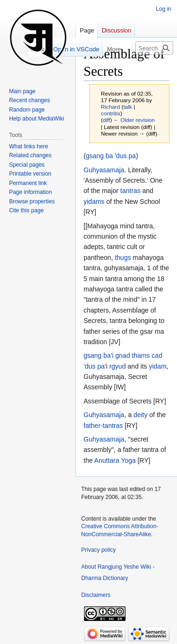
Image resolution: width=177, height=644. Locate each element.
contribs (111, 113)
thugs (123, 258)
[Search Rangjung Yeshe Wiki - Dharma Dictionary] (154, 48)
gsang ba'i (98, 355)
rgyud (117, 366)
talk (127, 107)
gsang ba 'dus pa (111, 156)
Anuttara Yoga (115, 460)
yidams (94, 201)
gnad (122, 355)
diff (106, 120)
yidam (157, 366)
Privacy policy (98, 550)
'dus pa (94, 366)
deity (141, 415)
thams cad (147, 355)
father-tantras (103, 426)
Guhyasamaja (104, 170)
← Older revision (134, 120)
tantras (131, 191)
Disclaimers (96, 595)
